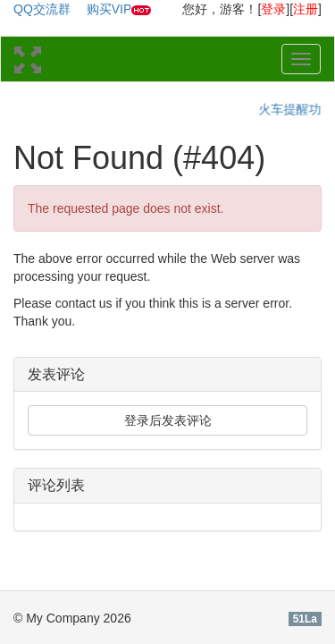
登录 (273, 9)
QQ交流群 (42, 9)
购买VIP (109, 9)
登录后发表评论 (168, 420)
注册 (306, 9)
